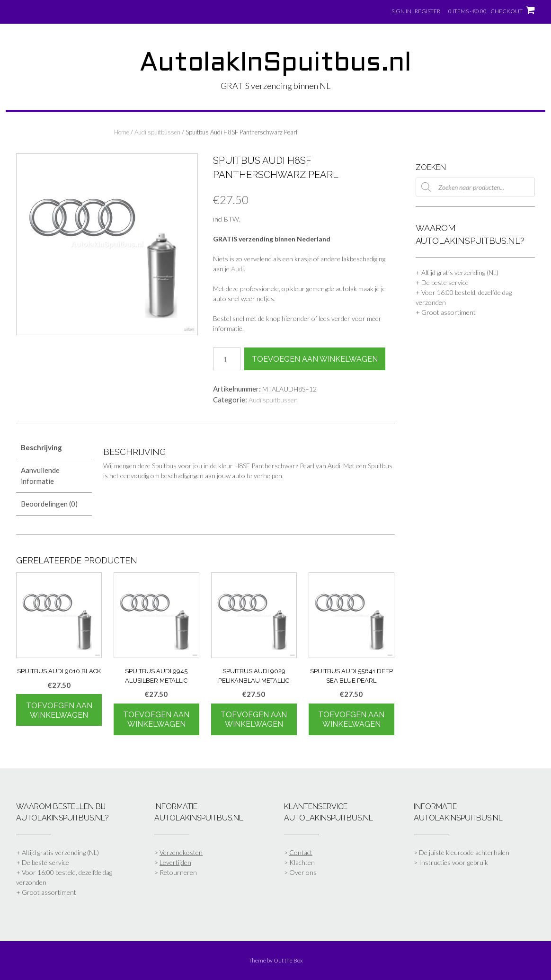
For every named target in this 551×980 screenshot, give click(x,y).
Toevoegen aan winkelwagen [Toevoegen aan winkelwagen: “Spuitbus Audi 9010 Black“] (59, 710)
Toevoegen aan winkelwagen (315, 359)
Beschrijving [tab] (41, 447)
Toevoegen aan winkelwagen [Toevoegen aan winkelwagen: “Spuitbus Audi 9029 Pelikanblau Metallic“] (254, 719)
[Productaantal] (227, 359)
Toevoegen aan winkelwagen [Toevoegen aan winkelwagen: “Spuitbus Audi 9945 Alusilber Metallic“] (156, 719)
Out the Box (288, 960)
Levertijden (175, 862)
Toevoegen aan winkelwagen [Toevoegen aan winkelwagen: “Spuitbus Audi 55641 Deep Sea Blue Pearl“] (351, 719)
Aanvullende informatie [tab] (40, 476)
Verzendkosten (181, 852)
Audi (237, 269)
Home (122, 132)
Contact (301, 852)
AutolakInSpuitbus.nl (275, 64)
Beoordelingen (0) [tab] (49, 504)
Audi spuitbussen (157, 132)
